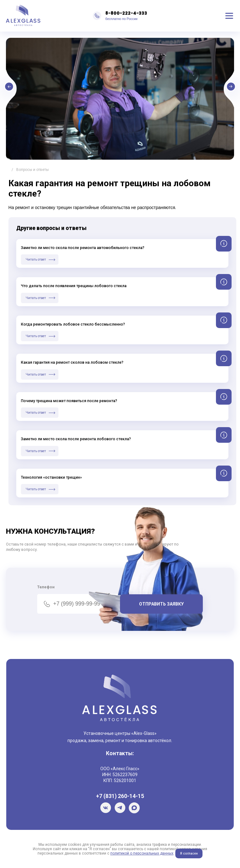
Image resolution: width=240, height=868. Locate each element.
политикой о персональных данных (142, 853)
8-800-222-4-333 (126, 13)
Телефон (46, 587)
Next (209, 89)
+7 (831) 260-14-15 (120, 796)
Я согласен (189, 853)
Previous (31, 89)
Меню (229, 16)
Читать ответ (36, 259)
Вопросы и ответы (32, 170)
